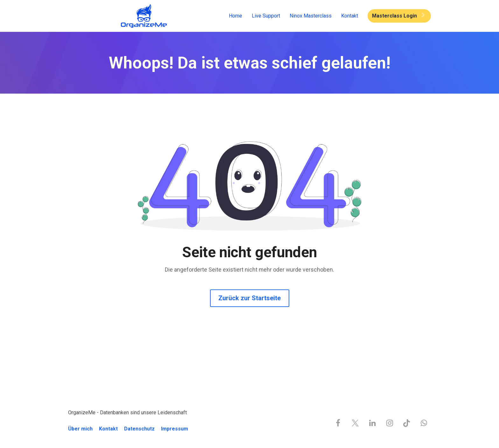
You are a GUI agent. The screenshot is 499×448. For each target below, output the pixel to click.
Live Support (266, 16)
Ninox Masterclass (311, 16)
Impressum (175, 429)
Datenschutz (139, 429)
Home (235, 16)
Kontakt (350, 16)
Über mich (80, 429)
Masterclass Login (398, 16)
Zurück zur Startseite (250, 298)
